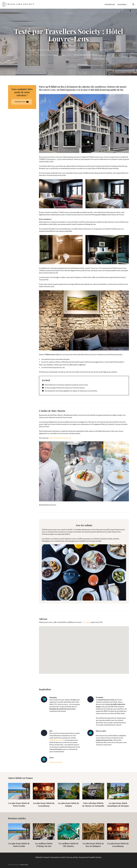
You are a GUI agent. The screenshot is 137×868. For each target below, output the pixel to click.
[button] (84, 648)
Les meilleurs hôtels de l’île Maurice (69, 845)
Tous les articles (72, 857)
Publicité (39, 857)
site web (86, 622)
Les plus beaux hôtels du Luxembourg (44, 804)
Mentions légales (24, 865)
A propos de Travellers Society (90, 857)
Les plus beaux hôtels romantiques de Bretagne (118, 804)
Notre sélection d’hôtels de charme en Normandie (93, 804)
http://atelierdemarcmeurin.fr (60, 438)
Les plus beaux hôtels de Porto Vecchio (19, 804)
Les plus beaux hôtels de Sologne (68, 804)
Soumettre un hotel (58, 857)
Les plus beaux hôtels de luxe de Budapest (93, 845)
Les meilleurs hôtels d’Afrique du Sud (44, 845)
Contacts (46, 857)
